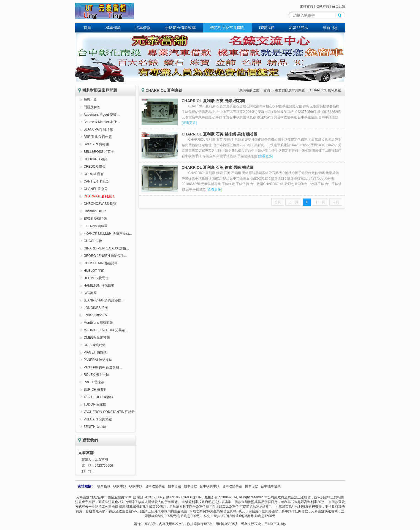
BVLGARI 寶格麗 (96, 144)
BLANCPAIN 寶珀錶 (98, 129)
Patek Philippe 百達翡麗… (103, 367)
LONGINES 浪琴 (96, 308)
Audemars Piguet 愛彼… (102, 115)
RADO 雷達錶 (94, 382)
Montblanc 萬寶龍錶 (98, 323)
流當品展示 (299, 28)
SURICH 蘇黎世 (95, 390)
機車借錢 (174, 486)
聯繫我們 (267, 28)
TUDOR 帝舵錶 (95, 404)
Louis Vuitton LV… (97, 315)
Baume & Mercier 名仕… (102, 122)
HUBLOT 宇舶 (94, 271)
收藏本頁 (323, 6)
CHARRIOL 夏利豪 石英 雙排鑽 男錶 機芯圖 (220, 134)
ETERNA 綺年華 (96, 226)
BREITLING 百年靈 (98, 137)
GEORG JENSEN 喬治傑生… (106, 256)
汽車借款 (143, 28)
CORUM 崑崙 (94, 174)
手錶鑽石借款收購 (180, 28)
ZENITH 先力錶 (95, 427)
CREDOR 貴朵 (95, 167)
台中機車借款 (271, 486)
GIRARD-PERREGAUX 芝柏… (106, 248)
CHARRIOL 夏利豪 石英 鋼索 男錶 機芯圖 (218, 167)
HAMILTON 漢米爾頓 (99, 286)
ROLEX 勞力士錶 (96, 375)
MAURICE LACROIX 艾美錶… (106, 330)
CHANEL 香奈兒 (96, 189)
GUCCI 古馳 (93, 241)
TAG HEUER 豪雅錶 (99, 397)
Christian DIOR (95, 211)
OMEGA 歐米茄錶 (97, 338)
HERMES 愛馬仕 (96, 278)
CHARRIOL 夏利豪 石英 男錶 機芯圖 (213, 101)
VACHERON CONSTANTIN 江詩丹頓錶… (114, 412)
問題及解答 (92, 107)
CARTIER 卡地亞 (96, 181)
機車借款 (113, 28)
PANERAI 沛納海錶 (98, 360)
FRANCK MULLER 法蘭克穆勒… (108, 233)
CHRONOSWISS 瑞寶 (100, 204)
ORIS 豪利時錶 (95, 345)
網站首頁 (307, 6)
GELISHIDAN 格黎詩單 (101, 263)
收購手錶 (120, 486)
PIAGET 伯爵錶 (95, 352)
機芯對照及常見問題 (227, 28)
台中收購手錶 (155, 486)
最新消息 (330, 28)
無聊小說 (90, 100)
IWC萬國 (90, 293)
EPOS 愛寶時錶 (95, 219)
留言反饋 (338, 6)
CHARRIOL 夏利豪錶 (99, 196)
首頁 (87, 28)
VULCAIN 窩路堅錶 (98, 419)
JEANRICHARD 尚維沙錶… (104, 300)
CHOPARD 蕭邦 (96, 159)
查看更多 (189, 123)
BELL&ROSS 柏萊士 (99, 152)
